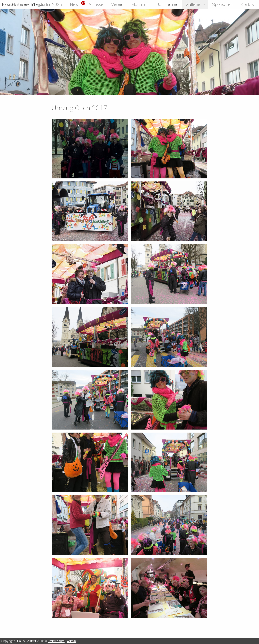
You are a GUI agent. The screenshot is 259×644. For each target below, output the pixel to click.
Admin (71, 641)
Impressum (56, 641)
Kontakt (248, 4)
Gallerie (193, 4)
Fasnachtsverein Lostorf (25, 4)
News (75, 4)
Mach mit (140, 4)
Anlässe (96, 4)
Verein (117, 4)
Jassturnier (167, 4)
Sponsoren (222, 4)
